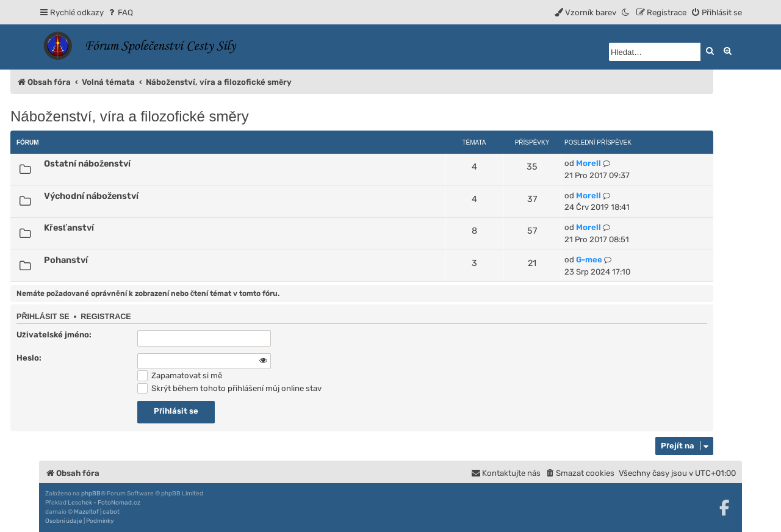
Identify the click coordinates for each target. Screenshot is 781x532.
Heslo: (29, 358)
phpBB (91, 494)
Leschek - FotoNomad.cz (104, 503)
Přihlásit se (43, 317)
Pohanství (66, 260)
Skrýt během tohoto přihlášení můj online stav (229, 388)
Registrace (106, 317)
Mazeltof (86, 512)
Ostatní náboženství (87, 164)
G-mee (589, 260)
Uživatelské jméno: (54, 335)
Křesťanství (69, 228)
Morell (588, 163)
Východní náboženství (91, 196)
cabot (111, 512)
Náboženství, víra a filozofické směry (130, 116)
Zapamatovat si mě (180, 376)
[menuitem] (120, 13)
